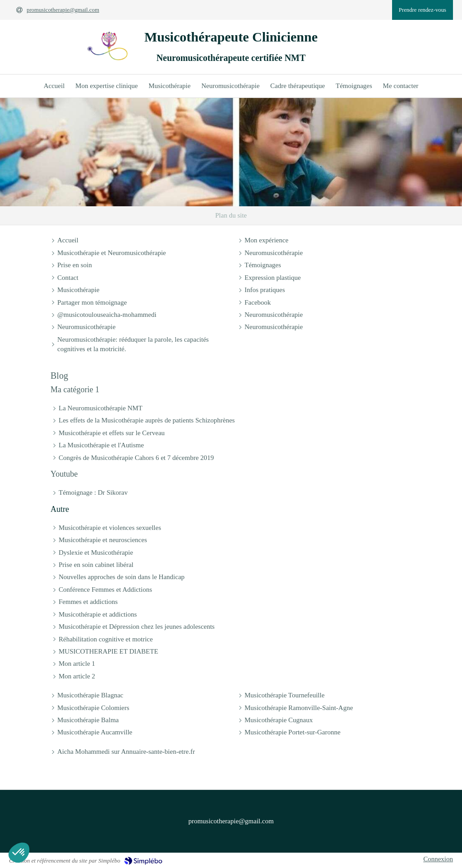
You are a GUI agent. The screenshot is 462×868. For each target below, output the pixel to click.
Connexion (438, 859)
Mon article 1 (77, 664)
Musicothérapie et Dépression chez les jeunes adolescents (137, 627)
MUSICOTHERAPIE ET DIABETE (109, 651)
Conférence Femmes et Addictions (105, 589)
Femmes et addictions (88, 602)
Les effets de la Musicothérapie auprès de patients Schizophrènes (147, 420)
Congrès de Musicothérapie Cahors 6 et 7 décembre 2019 (136, 458)
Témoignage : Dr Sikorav (93, 492)
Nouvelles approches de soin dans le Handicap (122, 577)
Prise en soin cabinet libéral (96, 565)
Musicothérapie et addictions (98, 614)
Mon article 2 (77, 676)
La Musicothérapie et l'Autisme (101, 445)
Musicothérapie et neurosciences (103, 540)
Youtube (64, 474)
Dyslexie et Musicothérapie (96, 552)
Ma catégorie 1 (75, 390)
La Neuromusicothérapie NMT (101, 408)
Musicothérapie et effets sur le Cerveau (112, 433)
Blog (59, 376)
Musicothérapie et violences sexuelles (110, 528)
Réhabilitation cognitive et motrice (106, 639)
